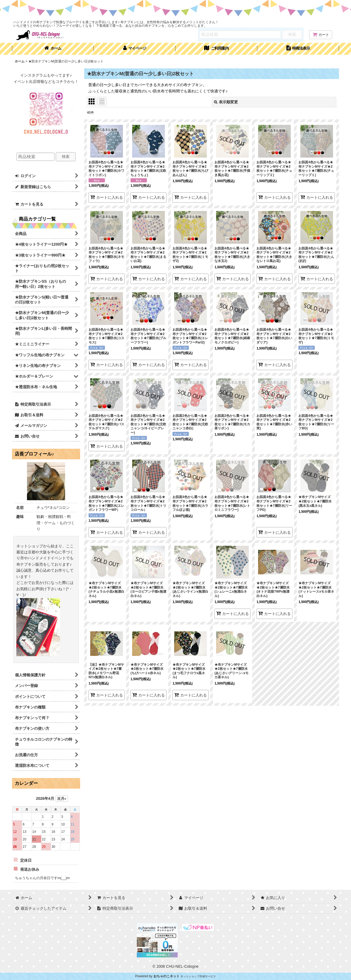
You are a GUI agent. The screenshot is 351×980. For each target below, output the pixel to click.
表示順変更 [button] (226, 102)
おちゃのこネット (167, 976)
